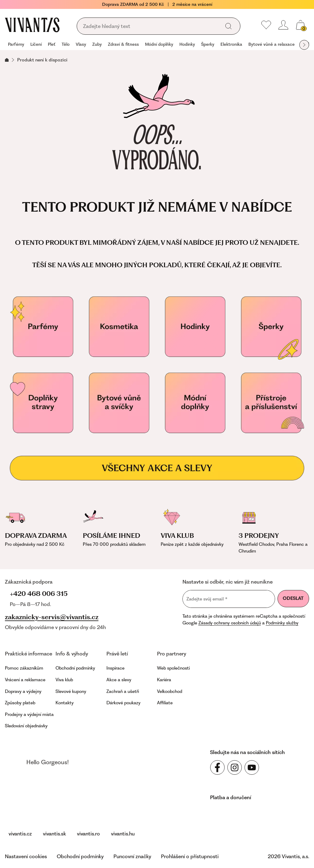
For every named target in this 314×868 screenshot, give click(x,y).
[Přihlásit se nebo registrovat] (283, 25)
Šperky (208, 44)
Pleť (52, 44)
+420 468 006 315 (39, 594)
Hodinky (187, 44)
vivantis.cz (20, 834)
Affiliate (165, 703)
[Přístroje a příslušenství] (271, 403)
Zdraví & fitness (123, 44)
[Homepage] (32, 25)
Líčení (36, 44)
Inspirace (115, 668)
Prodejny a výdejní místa (29, 714)
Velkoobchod (170, 691)
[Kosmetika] (119, 327)
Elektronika (231, 44)
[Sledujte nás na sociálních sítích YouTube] (252, 768)
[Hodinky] (195, 327)
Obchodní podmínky (75, 668)
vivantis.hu (123, 834)
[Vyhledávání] (151, 26)
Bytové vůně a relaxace (272, 44)
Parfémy (16, 44)
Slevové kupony (71, 691)
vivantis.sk (54, 834)
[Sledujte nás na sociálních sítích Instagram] (235, 768)
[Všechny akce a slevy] (157, 468)
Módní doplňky (159, 44)
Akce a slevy (119, 680)
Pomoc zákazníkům (24, 668)
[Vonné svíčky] (119, 403)
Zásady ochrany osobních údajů (230, 623)
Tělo (66, 44)
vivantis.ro (88, 834)
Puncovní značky (132, 856)
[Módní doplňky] (195, 403)
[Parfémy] (43, 327)
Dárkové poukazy (123, 703)
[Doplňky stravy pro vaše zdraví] (43, 403)
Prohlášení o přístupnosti (190, 856)
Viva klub (64, 680)
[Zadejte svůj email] (229, 599)
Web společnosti (173, 668)
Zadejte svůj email (207, 599)
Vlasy (81, 44)
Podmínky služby (282, 623)
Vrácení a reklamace (25, 680)
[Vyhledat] (228, 26)
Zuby (97, 44)
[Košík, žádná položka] (301, 25)
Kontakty (65, 703)
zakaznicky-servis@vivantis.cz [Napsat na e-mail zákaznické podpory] (52, 617)
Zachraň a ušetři (123, 691)
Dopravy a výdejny (23, 691)
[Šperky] (271, 327)
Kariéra (164, 680)
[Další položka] (304, 45)
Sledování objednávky (26, 726)
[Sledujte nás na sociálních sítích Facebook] (217, 768)
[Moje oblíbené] (266, 25)
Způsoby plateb (20, 703)
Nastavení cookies (26, 856)
